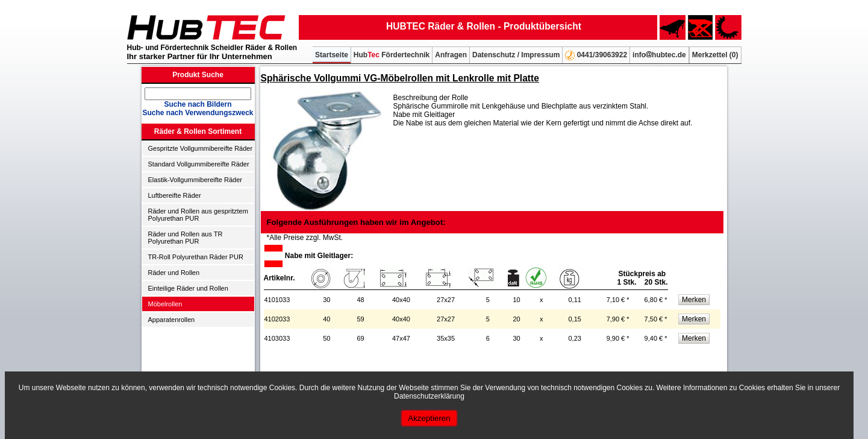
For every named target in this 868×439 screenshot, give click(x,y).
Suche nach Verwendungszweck (198, 113)
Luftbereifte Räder (175, 195)
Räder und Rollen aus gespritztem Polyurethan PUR (198, 215)
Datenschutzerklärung (429, 396)
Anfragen (451, 55)
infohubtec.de (659, 55)
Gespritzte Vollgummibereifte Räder (201, 148)
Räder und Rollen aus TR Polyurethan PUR (186, 238)
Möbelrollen (165, 304)
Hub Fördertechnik (392, 55)
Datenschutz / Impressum (516, 55)
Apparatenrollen (172, 320)
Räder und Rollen (174, 273)
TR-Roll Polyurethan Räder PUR (196, 257)
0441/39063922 (596, 55)
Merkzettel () (715, 55)
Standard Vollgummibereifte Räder (199, 164)
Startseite (332, 55)
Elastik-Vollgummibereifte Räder (195, 180)
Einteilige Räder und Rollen (188, 288)
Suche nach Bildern (198, 104)
